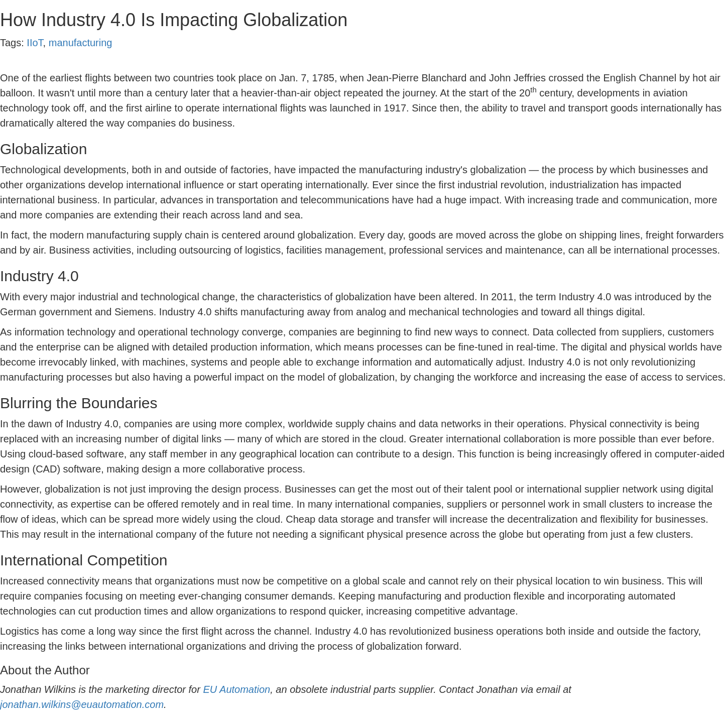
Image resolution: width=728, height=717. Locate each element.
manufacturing (81, 43)
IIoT (35, 43)
